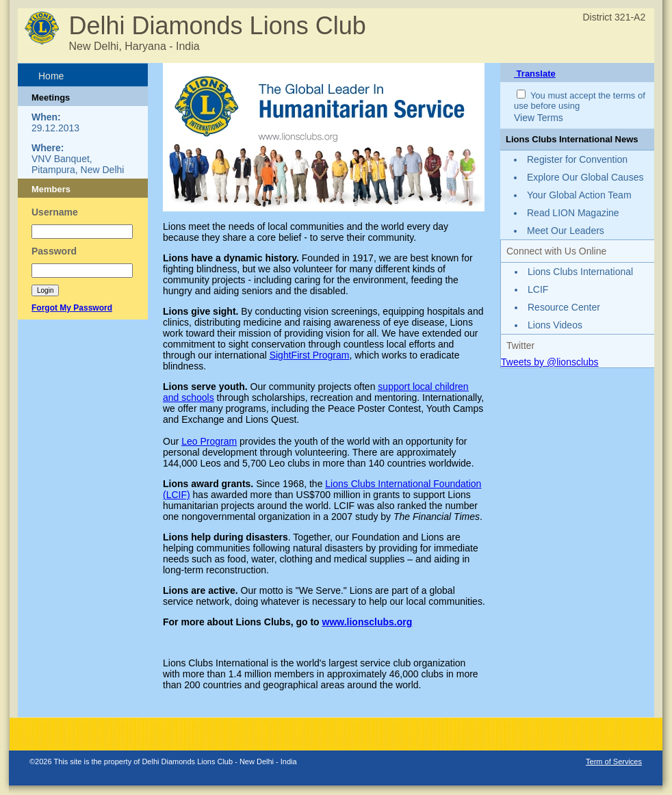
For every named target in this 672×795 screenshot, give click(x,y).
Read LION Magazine (573, 213)
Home (51, 76)
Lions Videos (555, 325)
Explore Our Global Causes (585, 177)
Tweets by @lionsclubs (550, 362)
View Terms (539, 118)
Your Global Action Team (579, 195)
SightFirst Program (310, 355)
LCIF (538, 289)
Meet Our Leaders (566, 231)
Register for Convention (577, 159)
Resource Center (564, 307)
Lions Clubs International (580, 272)
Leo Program (209, 441)
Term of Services (614, 761)
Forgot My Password (72, 308)
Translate (535, 74)
